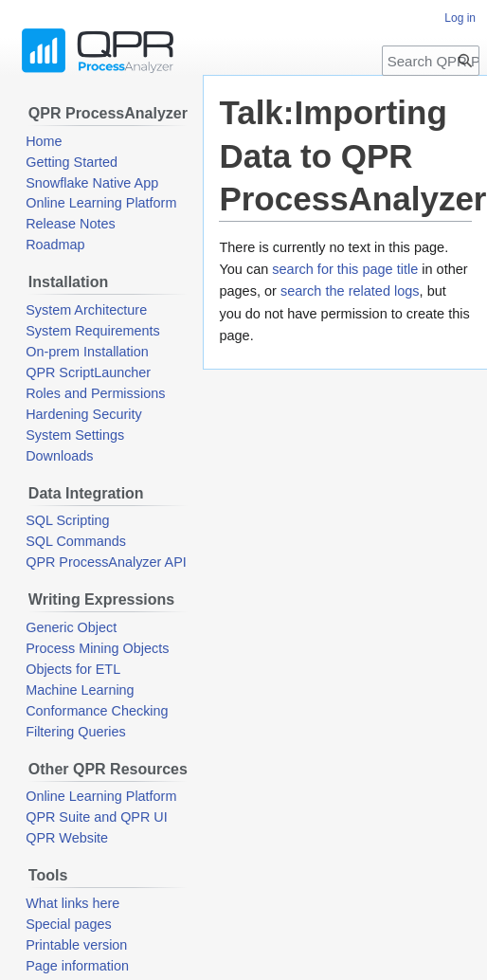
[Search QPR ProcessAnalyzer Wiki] (431, 61)
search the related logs (350, 291)
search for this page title (345, 269)
